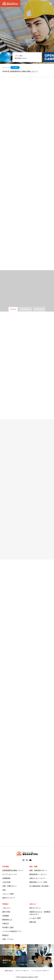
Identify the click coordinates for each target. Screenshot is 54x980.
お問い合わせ (9, 971)
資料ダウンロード (9, 898)
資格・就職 (33, 867)
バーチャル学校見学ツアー (12, 931)
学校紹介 (6, 904)
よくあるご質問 (35, 918)
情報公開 (33, 922)
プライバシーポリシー (22, 971)
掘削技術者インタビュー (38, 874)
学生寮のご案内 (8, 927)
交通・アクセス (8, 939)
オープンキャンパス (10, 874)
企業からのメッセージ (37, 878)
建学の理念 (6, 912)
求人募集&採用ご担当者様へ (40, 886)
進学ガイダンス (35, 908)
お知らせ (33, 904)
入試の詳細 (6, 882)
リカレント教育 (8, 894)
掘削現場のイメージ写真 (38, 882)
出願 (4, 890)
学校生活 (6, 924)
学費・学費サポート (10, 886)
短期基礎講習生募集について (13, 870)
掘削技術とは (7, 920)
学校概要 (6, 916)
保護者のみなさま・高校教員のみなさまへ (40, 913)
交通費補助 (6, 878)
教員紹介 (6, 935)
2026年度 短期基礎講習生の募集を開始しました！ (20, 71)
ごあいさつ (6, 908)
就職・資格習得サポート (38, 870)
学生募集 (15, 68)
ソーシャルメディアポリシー (40, 971)
